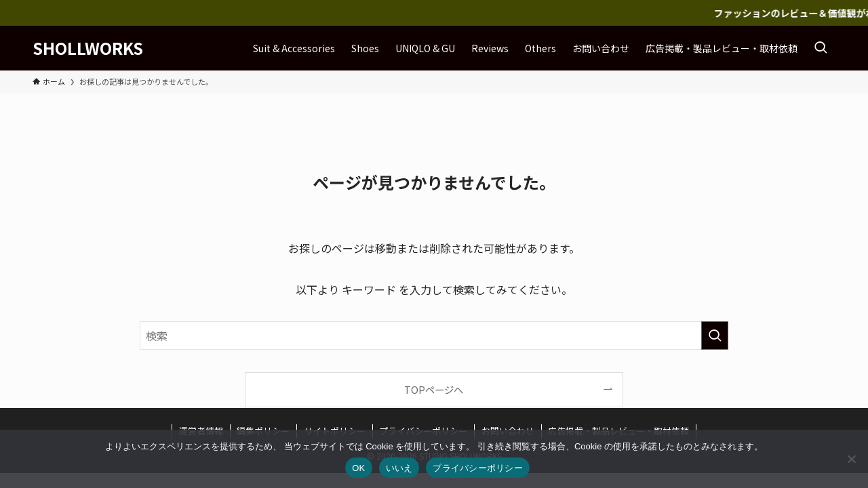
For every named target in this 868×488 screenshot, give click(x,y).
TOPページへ (434, 389)
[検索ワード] (434, 335)
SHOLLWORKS (88, 48)
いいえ (399, 468)
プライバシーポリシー (478, 468)
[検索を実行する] (715, 335)
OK (358, 468)
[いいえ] (851, 459)
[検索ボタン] (821, 48)
